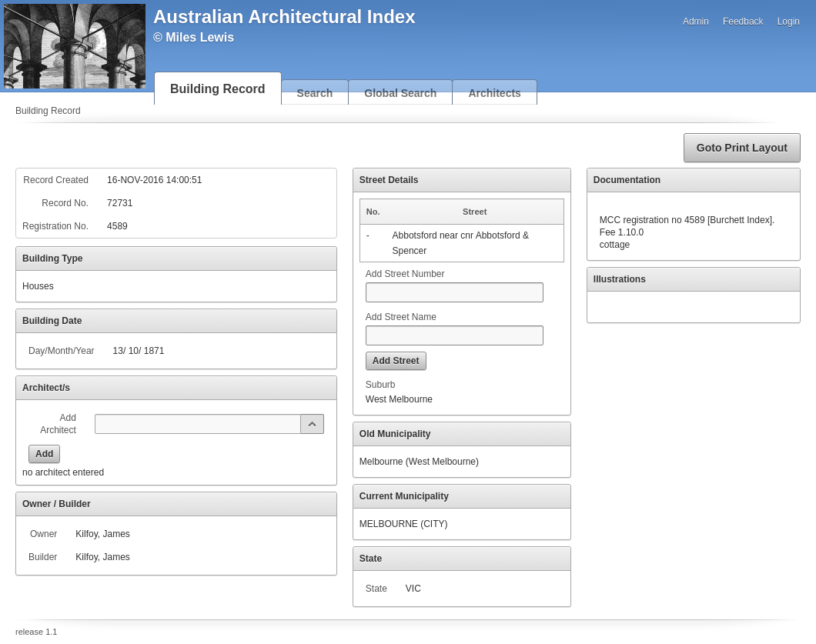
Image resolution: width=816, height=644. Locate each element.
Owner (43, 534)
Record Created (56, 180)
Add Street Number (405, 274)
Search (315, 93)
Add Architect (58, 424)
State (376, 589)
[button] (742, 148)
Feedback (743, 22)
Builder (43, 557)
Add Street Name (401, 317)
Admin (696, 22)
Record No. (65, 203)
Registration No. (55, 226)
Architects (494, 93)
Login (789, 22)
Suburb (381, 385)
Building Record (218, 89)
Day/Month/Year (62, 351)
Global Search (400, 93)
